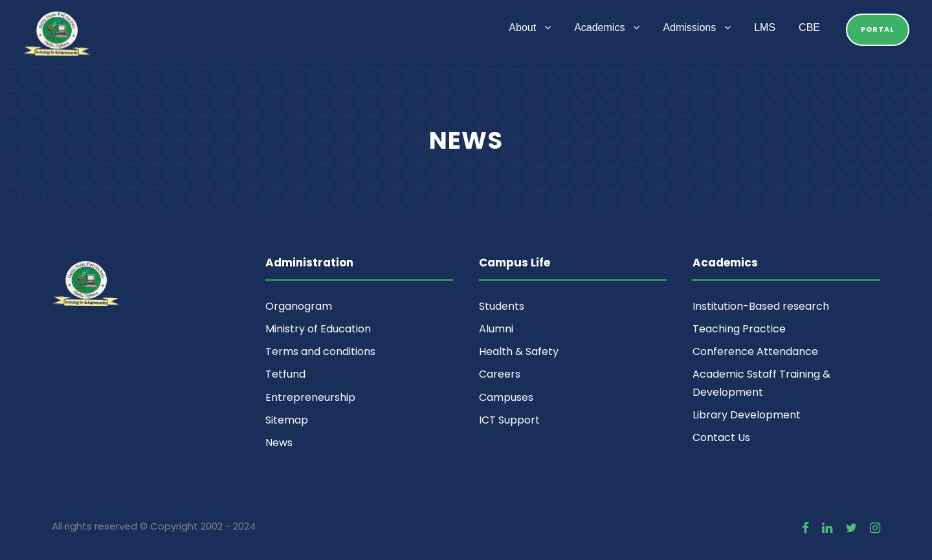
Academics (599, 27)
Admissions (689, 27)
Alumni (496, 329)
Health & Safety (519, 351)
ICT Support (509, 420)
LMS (765, 27)
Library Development (747, 415)
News (279, 443)
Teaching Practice (739, 329)
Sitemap (287, 420)
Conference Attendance (755, 351)
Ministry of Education (318, 329)
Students (502, 306)
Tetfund (285, 374)
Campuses (506, 397)
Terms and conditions (320, 351)
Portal (878, 29)
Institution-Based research (761, 306)
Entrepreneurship (310, 397)
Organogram (299, 306)
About (522, 27)
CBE (809, 27)
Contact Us (721, 437)
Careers (500, 374)
